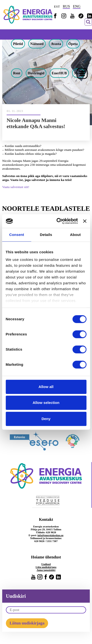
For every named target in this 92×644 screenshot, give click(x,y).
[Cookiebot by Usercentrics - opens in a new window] (58, 221)
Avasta (56, 44)
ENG (77, 6)
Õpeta (73, 44)
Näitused (37, 44)
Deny (46, 419)
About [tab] (75, 235)
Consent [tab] (17, 235)
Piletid (18, 44)
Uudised (46, 564)
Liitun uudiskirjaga (27, 623)
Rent (17, 73)
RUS (66, 6)
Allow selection (46, 403)
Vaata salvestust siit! (16, 187)
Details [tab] (46, 235)
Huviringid (36, 73)
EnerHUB (59, 73)
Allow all (46, 387)
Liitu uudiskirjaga (46, 567)
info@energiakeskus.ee (51, 535)
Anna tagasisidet (46, 570)
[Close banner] (85, 221)
